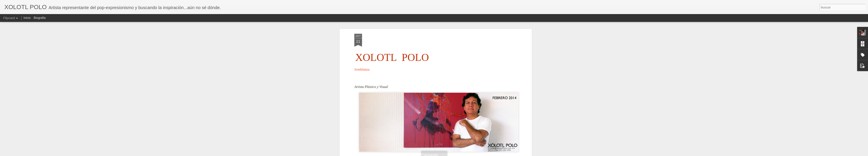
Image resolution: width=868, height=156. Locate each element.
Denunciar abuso (465, 154)
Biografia (40, 18)
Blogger (451, 154)
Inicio (27, 18)
